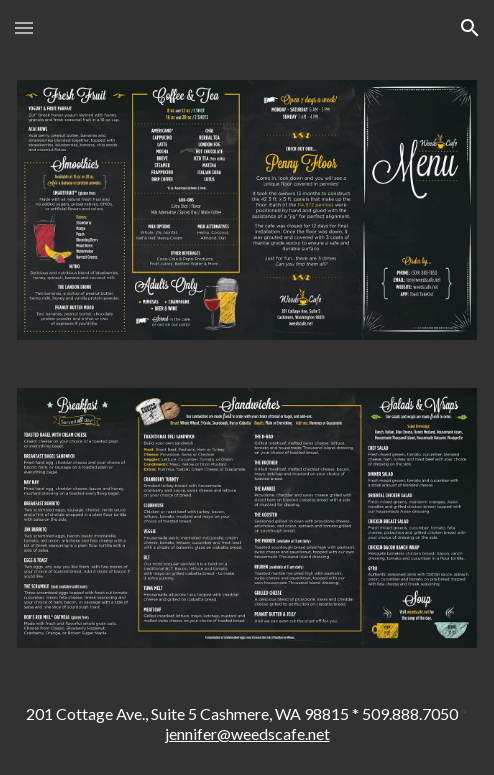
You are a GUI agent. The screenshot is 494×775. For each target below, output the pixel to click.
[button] (24, 27)
